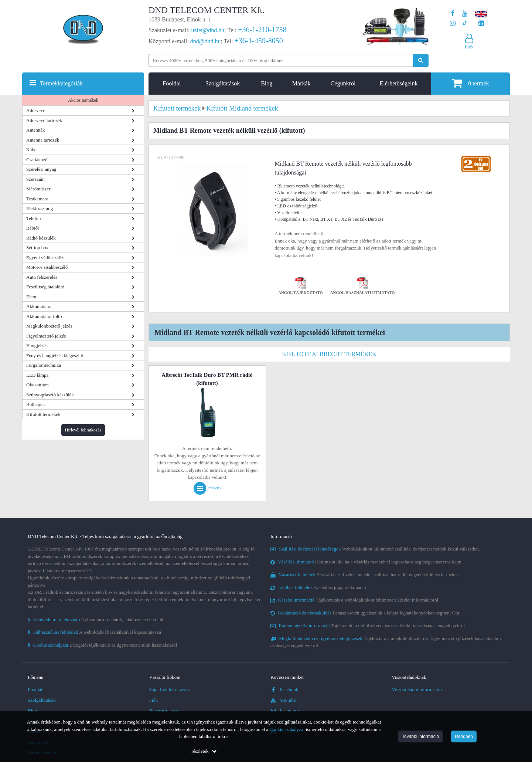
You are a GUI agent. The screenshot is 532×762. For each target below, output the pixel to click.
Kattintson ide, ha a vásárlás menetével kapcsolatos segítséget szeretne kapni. (367, 562)
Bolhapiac (36, 404)
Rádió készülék (41, 238)
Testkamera (37, 199)
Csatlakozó (37, 160)
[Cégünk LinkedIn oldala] (481, 23)
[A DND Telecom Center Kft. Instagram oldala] (453, 23)
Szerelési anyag (41, 169)
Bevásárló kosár (165, 710)
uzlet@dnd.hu (208, 30)
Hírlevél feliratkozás (83, 430)
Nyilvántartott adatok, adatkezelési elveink (96, 619)
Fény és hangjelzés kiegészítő (55, 355)
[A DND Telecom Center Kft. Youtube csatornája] (465, 13)
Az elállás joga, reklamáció (318, 587)
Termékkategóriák (61, 83)
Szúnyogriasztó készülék (50, 395)
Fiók (154, 700)
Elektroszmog (40, 208)
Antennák (36, 130)
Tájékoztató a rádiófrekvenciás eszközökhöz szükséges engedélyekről (368, 625)
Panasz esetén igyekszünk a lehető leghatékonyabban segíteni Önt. (365, 613)
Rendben (464, 736)
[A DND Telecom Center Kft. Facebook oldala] (453, 13)
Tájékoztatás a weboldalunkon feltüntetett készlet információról (354, 600)
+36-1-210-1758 (262, 30)
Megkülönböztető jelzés (49, 326)
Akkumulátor (39, 306)
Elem (31, 297)
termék (470, 83)
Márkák (301, 83)
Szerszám (35, 179)
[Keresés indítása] (421, 60)
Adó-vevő (36, 110)
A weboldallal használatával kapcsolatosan (94, 632)
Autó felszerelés (42, 277)
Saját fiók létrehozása (170, 689)
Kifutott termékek (43, 414)
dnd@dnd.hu (206, 41)
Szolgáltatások (223, 83)
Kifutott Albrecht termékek (329, 354)
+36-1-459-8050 (258, 41)
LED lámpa (37, 375)
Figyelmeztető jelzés (46, 336)
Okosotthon (37, 385)
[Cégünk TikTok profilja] (465, 23)
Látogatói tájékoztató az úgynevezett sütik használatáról (102, 645)
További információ (420, 736)
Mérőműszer (38, 189)
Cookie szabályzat (287, 729)
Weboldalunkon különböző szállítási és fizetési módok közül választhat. (375, 549)
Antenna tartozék (43, 140)
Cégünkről (343, 83)
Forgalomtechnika (44, 365)
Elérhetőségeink (398, 83)
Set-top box (37, 248)
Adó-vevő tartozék (44, 120)
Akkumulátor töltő (44, 316)
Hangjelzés (37, 346)
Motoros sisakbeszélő (47, 267)
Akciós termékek (83, 100)
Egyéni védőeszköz (45, 258)
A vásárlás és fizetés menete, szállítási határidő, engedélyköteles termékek (365, 574)
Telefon (34, 218)
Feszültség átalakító (45, 287)
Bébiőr (33, 228)
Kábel (32, 150)
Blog (267, 83)
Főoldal (172, 83)
